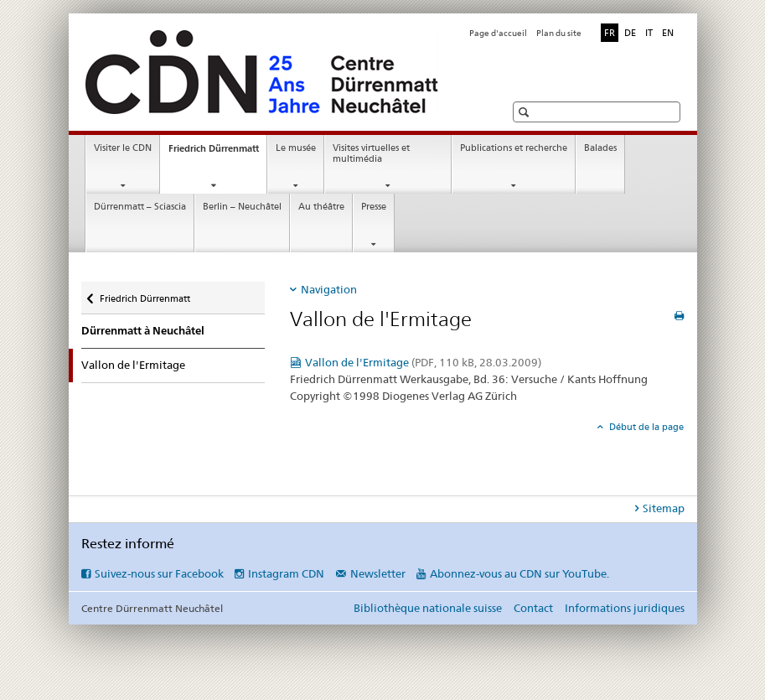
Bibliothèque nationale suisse (428, 608)
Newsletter (378, 573)
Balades (600, 148)
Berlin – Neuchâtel (242, 207)
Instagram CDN (286, 573)
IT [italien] (649, 33)
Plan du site (559, 33)
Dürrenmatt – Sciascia (140, 207)
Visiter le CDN (123, 148)
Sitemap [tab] (664, 508)
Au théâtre (321, 207)
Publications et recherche (514, 148)
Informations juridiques (625, 608)
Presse (374, 207)
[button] (526, 112)
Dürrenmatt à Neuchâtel (143, 331)
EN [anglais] (668, 33)
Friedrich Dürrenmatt (217, 153)
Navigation (329, 289)
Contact (533, 608)
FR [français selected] (610, 33)
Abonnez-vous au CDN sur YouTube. (519, 573)
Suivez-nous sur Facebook (159, 573)
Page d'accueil (498, 33)
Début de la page (645, 427)
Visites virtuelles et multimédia (371, 153)
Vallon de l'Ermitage (423, 362)
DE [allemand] (630, 33)
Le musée (296, 148)
